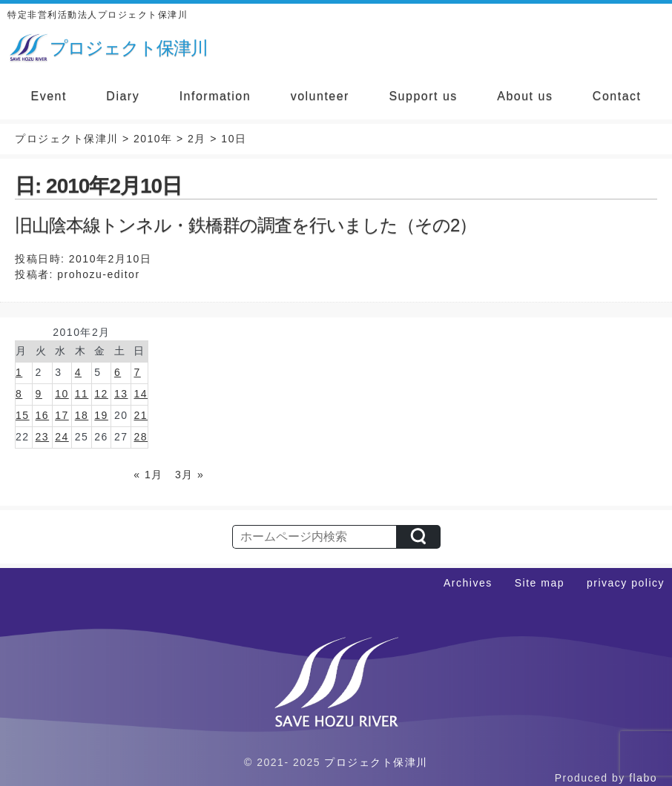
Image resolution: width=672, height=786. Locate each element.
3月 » (190, 475)
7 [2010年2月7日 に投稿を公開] (137, 372)
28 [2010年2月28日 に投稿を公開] (141, 437)
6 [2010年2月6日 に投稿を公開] (118, 372)
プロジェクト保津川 (376, 762)
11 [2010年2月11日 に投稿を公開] (82, 394)
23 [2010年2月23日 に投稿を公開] (43, 437)
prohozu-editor (98, 274)
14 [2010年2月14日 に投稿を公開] (141, 394)
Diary (123, 96)
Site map (540, 583)
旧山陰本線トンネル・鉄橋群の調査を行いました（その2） (246, 225)
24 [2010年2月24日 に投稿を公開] (62, 437)
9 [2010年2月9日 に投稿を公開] (39, 394)
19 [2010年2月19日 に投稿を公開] (101, 415)
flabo (643, 778)
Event (48, 96)
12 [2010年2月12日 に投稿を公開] (101, 394)
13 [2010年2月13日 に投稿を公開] (121, 394)
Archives (468, 583)
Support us (423, 96)
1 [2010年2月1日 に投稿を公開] (19, 372)
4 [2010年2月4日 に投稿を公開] (78, 372)
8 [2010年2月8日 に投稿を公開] (19, 394)
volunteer (320, 96)
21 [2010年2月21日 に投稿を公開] (141, 415)
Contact (617, 96)
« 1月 (148, 475)
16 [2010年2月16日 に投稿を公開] (43, 415)
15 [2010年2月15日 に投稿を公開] (23, 415)
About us (525, 96)
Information (215, 96)
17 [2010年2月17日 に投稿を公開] (62, 415)
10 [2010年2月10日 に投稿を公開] (62, 394)
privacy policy (626, 583)
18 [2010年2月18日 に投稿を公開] (82, 415)
